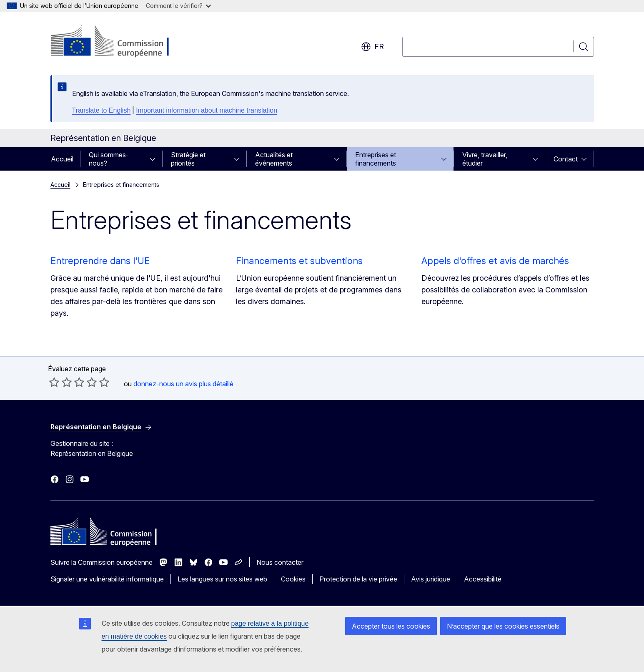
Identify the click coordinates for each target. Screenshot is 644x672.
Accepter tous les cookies (391, 626)
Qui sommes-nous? (109, 159)
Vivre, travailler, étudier (485, 159)
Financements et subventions (299, 261)
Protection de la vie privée (358, 579)
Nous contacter (280, 562)
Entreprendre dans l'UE (100, 261)
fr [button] (372, 47)
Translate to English (101, 110)
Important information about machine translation (207, 110)
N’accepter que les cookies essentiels (503, 626)
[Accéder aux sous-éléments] (155, 159)
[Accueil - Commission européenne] (118, 42)
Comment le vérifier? (178, 6)
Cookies (293, 579)
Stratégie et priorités (188, 159)
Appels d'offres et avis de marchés (495, 261)
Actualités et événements (274, 159)
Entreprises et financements (376, 159)
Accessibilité (483, 579)
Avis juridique (431, 579)
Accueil (62, 159)
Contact (566, 159)
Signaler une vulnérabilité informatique (107, 579)
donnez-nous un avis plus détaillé (183, 384)
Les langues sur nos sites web (222, 579)
